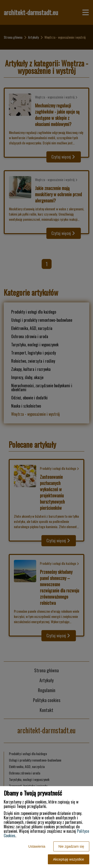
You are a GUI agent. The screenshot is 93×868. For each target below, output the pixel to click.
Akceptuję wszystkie (69, 859)
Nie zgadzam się (71, 846)
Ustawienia (37, 846)
